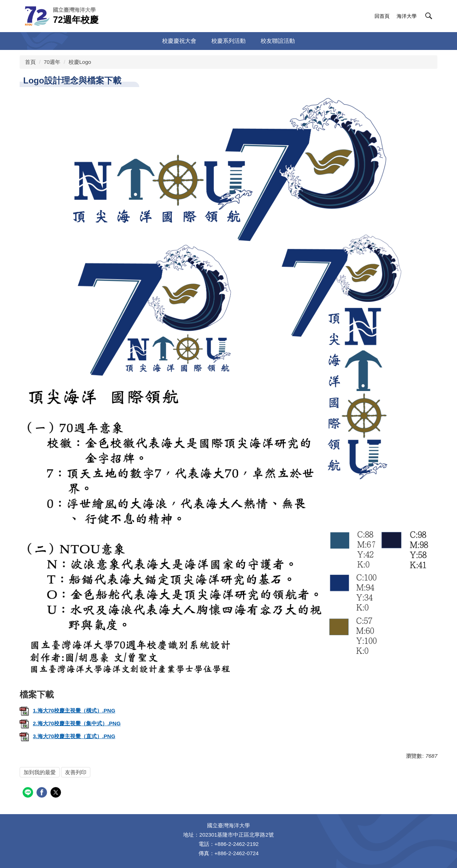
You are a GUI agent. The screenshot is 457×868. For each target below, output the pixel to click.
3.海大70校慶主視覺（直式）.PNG (67, 736)
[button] (429, 16)
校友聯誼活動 (278, 41)
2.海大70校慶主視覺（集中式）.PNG (70, 723)
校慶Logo (80, 62)
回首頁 (382, 16)
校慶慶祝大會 (179, 41)
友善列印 (76, 772)
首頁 (30, 62)
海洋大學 (407, 16)
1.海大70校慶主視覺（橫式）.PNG (67, 710)
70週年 (52, 62)
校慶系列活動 (228, 41)
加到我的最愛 (40, 772)
